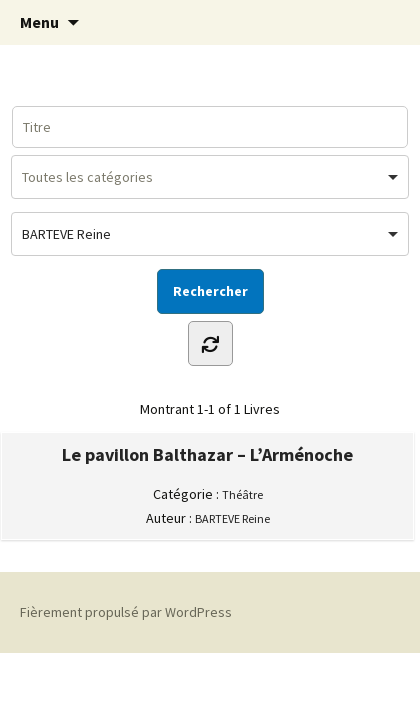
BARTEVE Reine (232, 518)
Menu (39, 22)
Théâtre (242, 494)
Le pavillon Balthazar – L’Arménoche (207, 455)
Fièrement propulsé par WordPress (126, 612)
